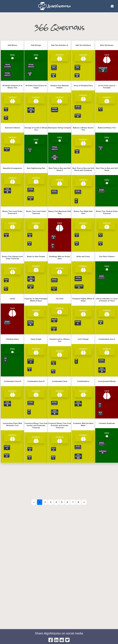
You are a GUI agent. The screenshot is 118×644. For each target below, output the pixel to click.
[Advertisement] (59, 540)
